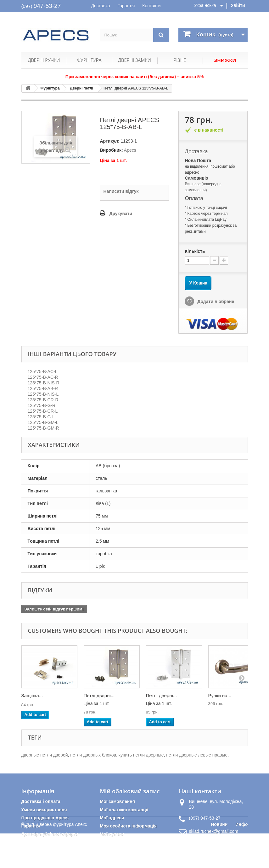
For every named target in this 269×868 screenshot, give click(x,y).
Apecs (130, 150)
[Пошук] (161, 35)
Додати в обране (215, 301)
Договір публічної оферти (50, 834)
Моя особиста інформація (128, 826)
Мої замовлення (117, 801)
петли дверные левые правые (197, 755)
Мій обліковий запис (130, 791)
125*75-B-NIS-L (43, 394)
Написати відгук (121, 191)
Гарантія (126, 6)
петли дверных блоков (93, 755)
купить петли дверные (141, 755)
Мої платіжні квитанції (124, 810)
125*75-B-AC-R (43, 377)
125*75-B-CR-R (43, 400)
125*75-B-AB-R (43, 388)
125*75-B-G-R (42, 405)
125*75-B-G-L (41, 417)
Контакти (151, 6)
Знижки (225, 60)
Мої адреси (112, 818)
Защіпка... (32, 695)
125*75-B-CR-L (43, 411)
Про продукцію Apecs (45, 818)
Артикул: (109, 141)
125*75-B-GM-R (43, 428)
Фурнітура (89, 60)
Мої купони (112, 834)
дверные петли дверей (45, 755)
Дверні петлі (81, 88)
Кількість (195, 251)
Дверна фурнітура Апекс (62, 859)
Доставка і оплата (41, 801)
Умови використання (44, 810)
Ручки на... (220, 695)
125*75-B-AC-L (43, 372)
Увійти (238, 5)
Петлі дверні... (99, 695)
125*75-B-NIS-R (44, 383)
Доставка (100, 6)
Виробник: (111, 150)
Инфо (241, 859)
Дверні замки (134, 60)
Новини (219, 859)
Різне (180, 60)
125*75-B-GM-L (43, 422)
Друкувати (121, 214)
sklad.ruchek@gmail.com (213, 831)
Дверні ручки (44, 60)
